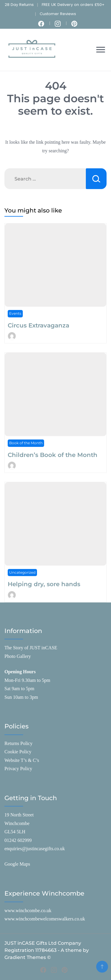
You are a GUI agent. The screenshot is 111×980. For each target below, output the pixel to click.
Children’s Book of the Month (53, 455)
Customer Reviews (58, 14)
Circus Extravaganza (38, 325)
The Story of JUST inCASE (31, 648)
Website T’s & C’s (22, 760)
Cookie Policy (18, 752)
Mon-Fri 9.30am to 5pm (27, 680)
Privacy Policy (18, 769)
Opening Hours (20, 672)
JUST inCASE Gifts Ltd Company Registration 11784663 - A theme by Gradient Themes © (47, 950)
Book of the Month (26, 443)
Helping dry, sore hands (44, 584)
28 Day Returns (19, 5)
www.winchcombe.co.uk (28, 911)
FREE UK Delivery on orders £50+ (73, 5)
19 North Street (19, 815)
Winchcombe (17, 823)
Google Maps (17, 864)
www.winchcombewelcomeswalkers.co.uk (45, 919)
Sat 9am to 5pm (19, 689)
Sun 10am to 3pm (21, 697)
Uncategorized (22, 572)
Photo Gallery (18, 656)
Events (15, 313)
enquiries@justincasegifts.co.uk (35, 849)
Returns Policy (18, 743)
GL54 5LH (15, 832)
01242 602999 (18, 840)
